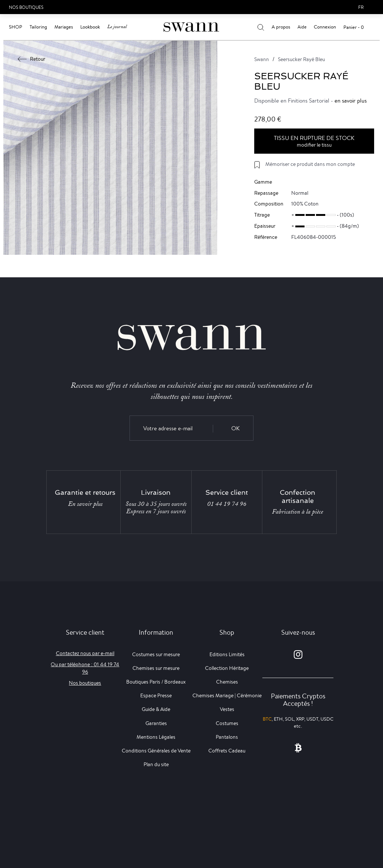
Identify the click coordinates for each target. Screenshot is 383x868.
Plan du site (156, 764)
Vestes (227, 709)
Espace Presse (156, 695)
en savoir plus (351, 101)
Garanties (156, 723)
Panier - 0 (354, 27)
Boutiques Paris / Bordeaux (156, 682)
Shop (16, 27)
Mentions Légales (156, 737)
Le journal (117, 27)
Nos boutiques (85, 683)
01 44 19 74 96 (227, 504)
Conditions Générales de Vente (156, 751)
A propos (281, 27)
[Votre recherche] (261, 27)
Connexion (325, 27)
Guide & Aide (156, 709)
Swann (262, 59)
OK (236, 428)
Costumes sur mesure (156, 654)
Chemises (227, 682)
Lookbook (90, 27)
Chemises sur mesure (156, 668)
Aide (302, 27)
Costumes (227, 723)
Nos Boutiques (26, 7)
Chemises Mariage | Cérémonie (227, 695)
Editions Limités (227, 654)
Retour (32, 59)
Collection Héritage (227, 668)
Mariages (64, 27)
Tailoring (38, 27)
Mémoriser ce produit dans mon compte (310, 164)
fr (361, 7)
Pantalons (227, 737)
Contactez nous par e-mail (85, 653)
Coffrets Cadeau (227, 751)
